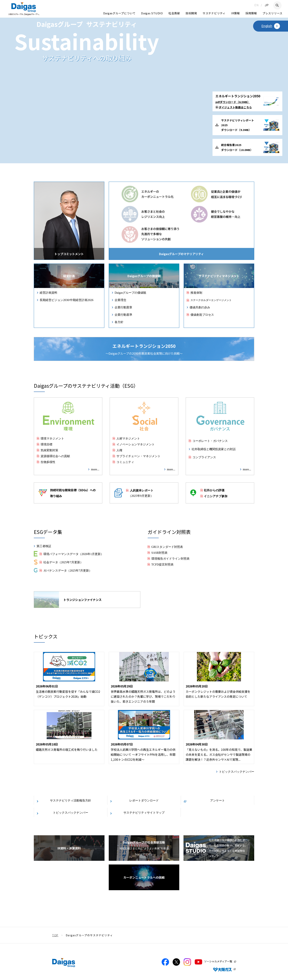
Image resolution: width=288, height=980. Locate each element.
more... (95, 469)
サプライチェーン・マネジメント (138, 456)
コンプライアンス (204, 457)
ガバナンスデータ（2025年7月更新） (68, 570)
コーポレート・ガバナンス (210, 441)
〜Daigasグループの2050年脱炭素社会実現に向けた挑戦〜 (144, 349)
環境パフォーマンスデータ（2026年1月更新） (73, 554)
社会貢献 (174, 13)
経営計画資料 (48, 292)
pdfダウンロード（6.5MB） (233, 102)
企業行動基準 (123, 314)
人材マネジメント (128, 438)
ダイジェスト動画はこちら (235, 107)
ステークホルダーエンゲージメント (211, 300)
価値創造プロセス (202, 314)
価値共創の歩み (200, 307)
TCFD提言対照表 (162, 564)
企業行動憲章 (123, 307)
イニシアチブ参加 (216, 496)
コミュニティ (125, 462)
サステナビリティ (214, 13)
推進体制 (196, 292)
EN (256, 5)
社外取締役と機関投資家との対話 (214, 449)
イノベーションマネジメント (136, 444)
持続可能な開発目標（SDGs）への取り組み (67, 493)
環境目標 (46, 444)
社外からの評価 (214, 490)
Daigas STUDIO (152, 13)
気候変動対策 (49, 450)
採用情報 (251, 13)
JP (267, 5)
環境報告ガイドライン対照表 (170, 558)
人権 (119, 450)
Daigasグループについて (119, 13)
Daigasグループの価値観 (130, 292)
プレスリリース (272, 13)
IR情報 (235, 13)
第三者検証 (44, 546)
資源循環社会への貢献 (55, 456)
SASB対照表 (159, 552)
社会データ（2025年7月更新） (63, 562)
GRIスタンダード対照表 (167, 547)
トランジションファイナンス (68, 600)
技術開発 (191, 13)
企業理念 (120, 300)
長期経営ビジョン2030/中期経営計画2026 (66, 300)
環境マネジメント (52, 438)
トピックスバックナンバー (237, 771)
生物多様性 (48, 462)
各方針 (119, 322)
